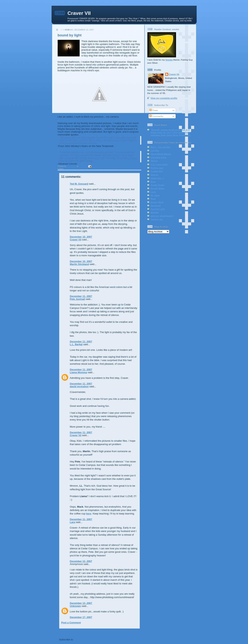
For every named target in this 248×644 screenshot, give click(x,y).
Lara (72, 522)
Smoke (169, 60)
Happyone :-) (157, 178)
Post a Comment (71, 623)
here (89, 514)
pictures (110, 169)
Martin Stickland (79, 264)
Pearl (153, 199)
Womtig (155, 212)
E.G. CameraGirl (159, 164)
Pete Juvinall (77, 299)
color (84, 169)
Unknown (76, 606)
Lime (153, 192)
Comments (156, 116)
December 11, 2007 (81, 296)
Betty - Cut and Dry (161, 147)
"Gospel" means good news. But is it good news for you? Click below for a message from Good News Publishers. (171, 132)
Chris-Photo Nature (161, 154)
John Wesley (94, 169)
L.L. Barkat (76, 344)
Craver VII (79, 13)
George (155, 175)
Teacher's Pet (158, 209)
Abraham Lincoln (73, 169)
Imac (153, 181)
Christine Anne (159, 157)
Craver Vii (76, 240)
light (103, 169)
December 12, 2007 (81, 561)
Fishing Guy (157, 168)
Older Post (133, 633)
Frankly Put (157, 171)
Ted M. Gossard (79, 184)
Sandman (156, 205)
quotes (118, 169)
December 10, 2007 (81, 237)
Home (100, 633)
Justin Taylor (158, 185)
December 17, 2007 (81, 617)
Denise (154, 161)
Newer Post (66, 633)
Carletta (155, 150)
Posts (153, 110)
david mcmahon (79, 386)
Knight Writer (158, 188)
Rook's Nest (157, 202)
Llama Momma (78, 372)
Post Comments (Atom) (88, 640)
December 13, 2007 (81, 603)
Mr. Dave (155, 195)
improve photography (162, 216)
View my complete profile (164, 98)
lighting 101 (157, 219)
